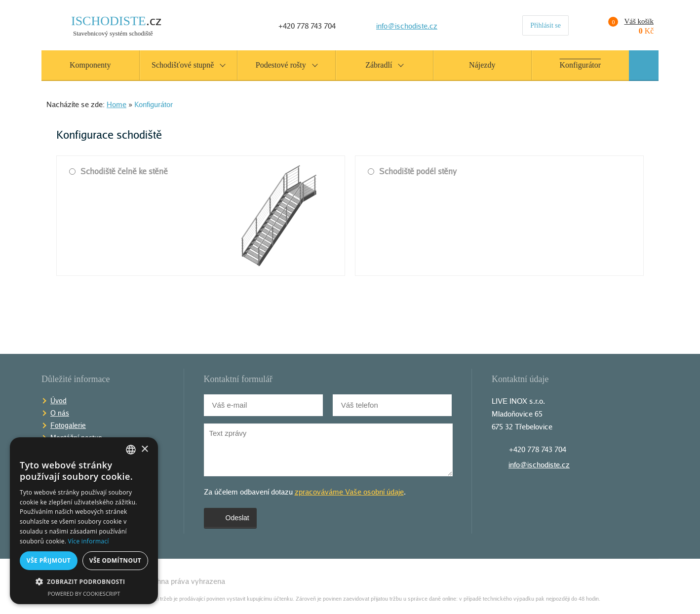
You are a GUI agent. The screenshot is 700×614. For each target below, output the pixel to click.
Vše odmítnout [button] (115, 560)
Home (117, 104)
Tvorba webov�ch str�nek (637, 581)
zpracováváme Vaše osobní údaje (349, 492)
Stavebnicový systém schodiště (116, 26)
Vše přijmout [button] (49, 560)
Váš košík (624, 22)
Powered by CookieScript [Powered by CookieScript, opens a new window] (84, 594)
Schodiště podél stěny (412, 171)
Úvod (58, 401)
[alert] (84, 521)
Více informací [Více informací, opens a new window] (89, 541)
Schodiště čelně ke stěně (118, 171)
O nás (60, 413)
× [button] (144, 449)
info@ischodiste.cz (407, 26)
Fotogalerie (68, 425)
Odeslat (230, 518)
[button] (84, 582)
